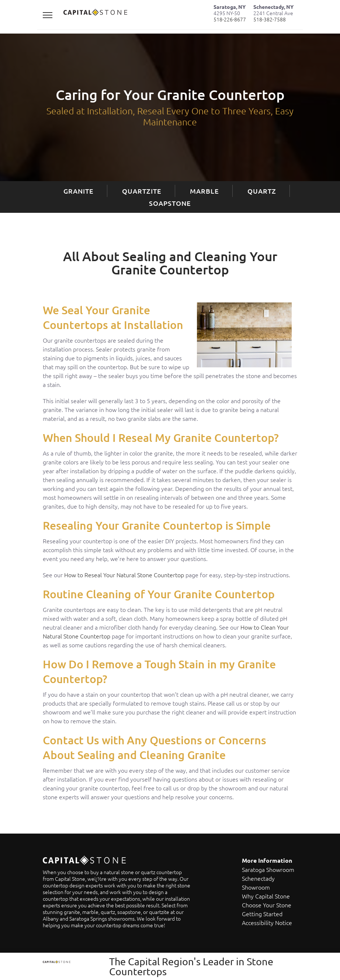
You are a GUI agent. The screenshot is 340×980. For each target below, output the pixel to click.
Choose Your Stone (267, 905)
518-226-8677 (230, 19)
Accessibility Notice (267, 922)
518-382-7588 (270, 19)
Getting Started (262, 914)
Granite (79, 191)
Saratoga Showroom (268, 869)
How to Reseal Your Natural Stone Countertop (124, 575)
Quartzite (142, 191)
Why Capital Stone (266, 896)
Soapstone (170, 203)
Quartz (262, 191)
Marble (204, 191)
